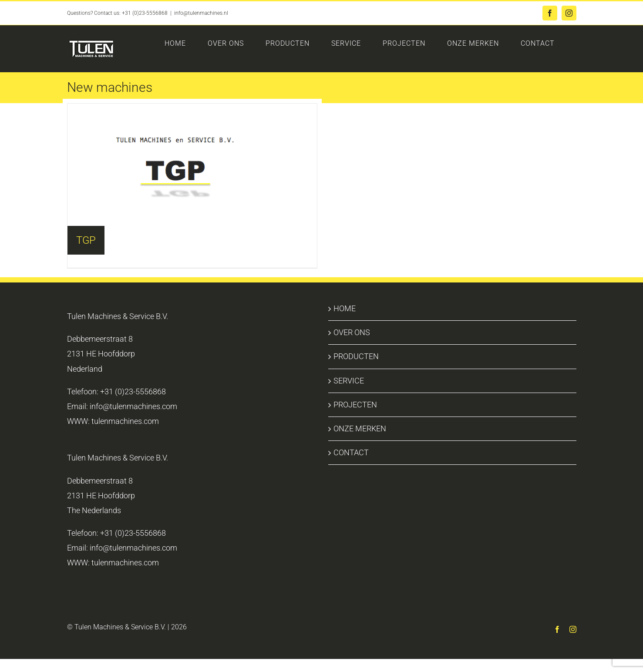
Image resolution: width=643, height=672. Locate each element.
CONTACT (351, 452)
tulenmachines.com (125, 421)
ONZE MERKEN (360, 428)
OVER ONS (352, 332)
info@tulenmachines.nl (201, 13)
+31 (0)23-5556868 (145, 13)
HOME (345, 308)
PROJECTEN (355, 405)
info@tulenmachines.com (133, 406)
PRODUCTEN (356, 356)
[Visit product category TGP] (192, 165)
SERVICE (349, 381)
